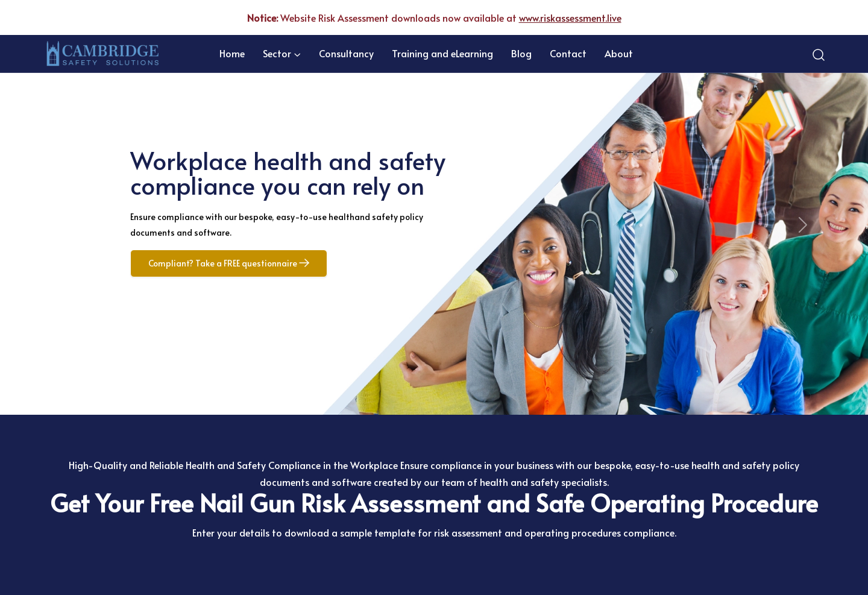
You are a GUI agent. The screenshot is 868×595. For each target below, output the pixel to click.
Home (232, 53)
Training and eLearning (442, 53)
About (619, 53)
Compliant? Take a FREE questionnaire (229, 263)
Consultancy (346, 53)
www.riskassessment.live (570, 17)
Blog (521, 53)
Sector (277, 53)
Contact (568, 53)
